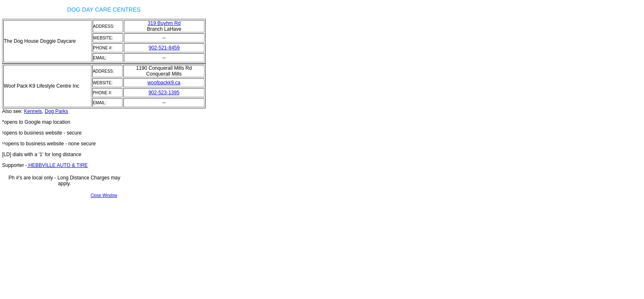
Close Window (104, 195)
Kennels (33, 111)
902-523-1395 (164, 93)
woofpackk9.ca (164, 83)
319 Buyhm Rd (164, 23)
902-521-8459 (164, 48)
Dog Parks (57, 111)
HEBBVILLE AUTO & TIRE (57, 165)
